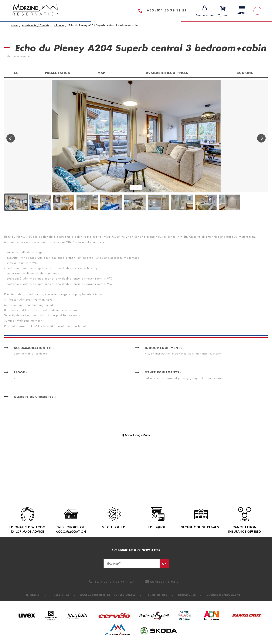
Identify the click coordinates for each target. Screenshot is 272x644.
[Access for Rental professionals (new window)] (108, 595)
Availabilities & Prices (167, 73)
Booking (245, 73)
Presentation (58, 73)
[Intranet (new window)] (34, 595)
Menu (242, 10)
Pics (14, 73)
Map (101, 73)
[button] (223, 11)
